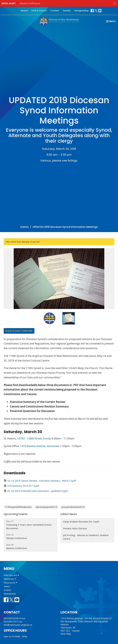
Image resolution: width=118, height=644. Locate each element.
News (7, 586)
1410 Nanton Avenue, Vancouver (40, 446)
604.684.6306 (11, 618)
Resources (11, 583)
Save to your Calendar (19, 331)
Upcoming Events (16, 514)
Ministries (10, 579)
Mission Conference (30, 3)
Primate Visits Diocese (75, 528)
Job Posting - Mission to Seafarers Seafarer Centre (86, 537)
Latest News (69, 514)
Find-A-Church (39, 11)
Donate (67, 11)
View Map (66, 634)
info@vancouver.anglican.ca (18, 625)
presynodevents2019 (73, 507)
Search (24, 11)
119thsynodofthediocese (18, 507)
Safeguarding (81, 11)
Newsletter (10, 594)
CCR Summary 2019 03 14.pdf (21, 486)
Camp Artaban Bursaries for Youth (81, 522)
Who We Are (11, 575)
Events (25, 227)
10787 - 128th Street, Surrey (34, 438)
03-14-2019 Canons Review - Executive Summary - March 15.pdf (40, 481)
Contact (55, 11)
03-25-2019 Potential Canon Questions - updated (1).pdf (36, 491)
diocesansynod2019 (46, 507)
